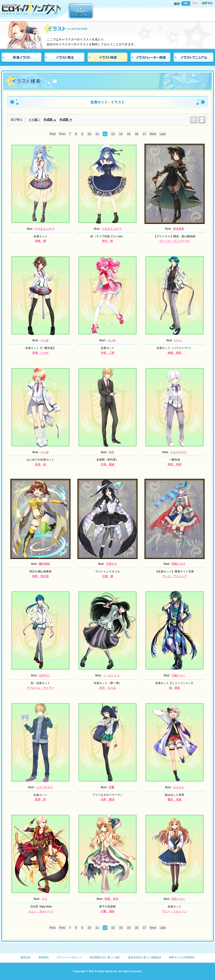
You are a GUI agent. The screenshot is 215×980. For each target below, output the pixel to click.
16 (137, 134)
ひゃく (178, 340)
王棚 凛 (107, 576)
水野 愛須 (107, 800)
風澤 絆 (40, 800)
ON (186, 3)
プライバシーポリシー (69, 957)
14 (121, 134)
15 (129, 134)
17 (144, 134)
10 (89, 134)
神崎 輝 (40, 241)
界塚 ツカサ (40, 353)
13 (113, 134)
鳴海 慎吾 (175, 353)
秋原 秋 (40, 464)
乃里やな (111, 564)
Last (163, 134)
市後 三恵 (107, 353)
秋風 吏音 (111, 899)
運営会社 (26, 957)
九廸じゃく (178, 675)
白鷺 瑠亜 (107, 911)
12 (105, 134)
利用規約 (44, 957)
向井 (111, 452)
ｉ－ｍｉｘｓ (111, 675)
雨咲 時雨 (175, 464)
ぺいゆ (44, 340)
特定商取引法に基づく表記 (105, 957)
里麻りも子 (178, 564)
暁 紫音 (175, 688)
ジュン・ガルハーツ (40, 911)
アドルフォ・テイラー (40, 688)
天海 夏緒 (107, 464)
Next (153, 134)
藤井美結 (44, 564)
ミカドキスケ (178, 452)
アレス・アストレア (175, 576)
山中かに (44, 675)
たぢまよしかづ (44, 229)
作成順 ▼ (66, 120)
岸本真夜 (178, 229)
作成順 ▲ (50, 120)
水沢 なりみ (107, 688)
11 (97, 134)
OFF (195, 3)
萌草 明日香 (40, 576)
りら (44, 899)
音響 (111, 787)
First (52, 134)
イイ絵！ (34, 120)
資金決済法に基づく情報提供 (145, 957)
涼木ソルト (178, 899)
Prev (62, 134)
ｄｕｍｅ (178, 787)
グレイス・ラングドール (175, 241)
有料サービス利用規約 (182, 957)
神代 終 (107, 241)
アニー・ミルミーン (175, 911)
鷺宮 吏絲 (175, 800)
